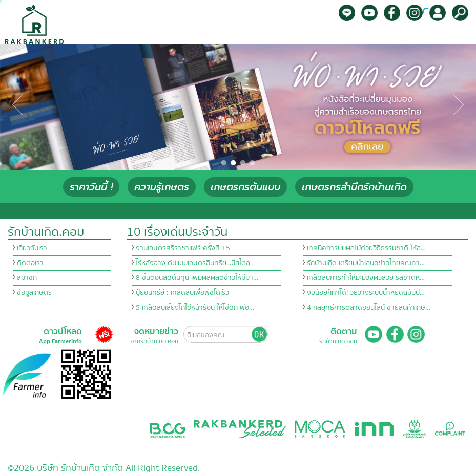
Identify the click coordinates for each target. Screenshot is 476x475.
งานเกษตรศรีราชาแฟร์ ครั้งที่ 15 (183, 248)
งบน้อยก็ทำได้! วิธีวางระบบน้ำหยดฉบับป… (366, 293)
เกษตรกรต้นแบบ (245, 187)
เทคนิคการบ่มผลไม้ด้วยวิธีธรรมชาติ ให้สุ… (366, 248)
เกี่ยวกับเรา (32, 248)
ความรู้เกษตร (162, 187)
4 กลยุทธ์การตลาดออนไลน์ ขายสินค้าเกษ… (369, 308)
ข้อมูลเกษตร (34, 293)
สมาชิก (27, 278)
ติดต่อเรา (30, 263)
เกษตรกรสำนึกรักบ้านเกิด (354, 187)
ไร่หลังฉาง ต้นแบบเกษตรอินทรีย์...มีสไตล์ (193, 263)
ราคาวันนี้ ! (91, 187)
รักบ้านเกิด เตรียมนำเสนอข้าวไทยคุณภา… (366, 263)
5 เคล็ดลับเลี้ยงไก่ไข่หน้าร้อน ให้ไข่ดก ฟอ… (195, 308)
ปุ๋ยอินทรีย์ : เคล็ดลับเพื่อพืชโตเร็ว (182, 293)
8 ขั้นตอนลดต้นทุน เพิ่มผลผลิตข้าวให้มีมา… (197, 278)
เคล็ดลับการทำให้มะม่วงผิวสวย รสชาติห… (366, 278)
